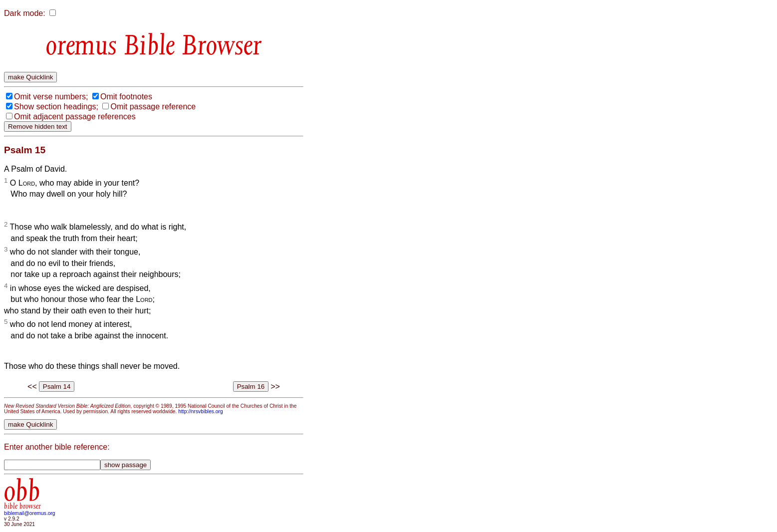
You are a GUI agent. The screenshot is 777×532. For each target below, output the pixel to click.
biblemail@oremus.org (30, 513)
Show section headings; (56, 107)
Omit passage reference (153, 107)
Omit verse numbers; (51, 97)
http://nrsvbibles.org (200, 411)
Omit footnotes (126, 97)
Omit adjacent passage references (75, 117)
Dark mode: (25, 13)
